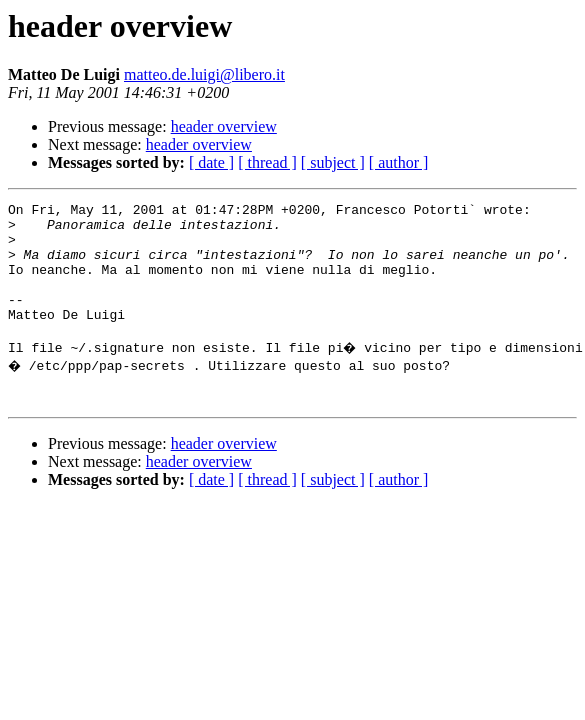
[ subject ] (333, 162)
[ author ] (399, 162)
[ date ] (211, 162)
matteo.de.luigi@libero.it (204, 74)
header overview (224, 126)
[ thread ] (267, 162)
